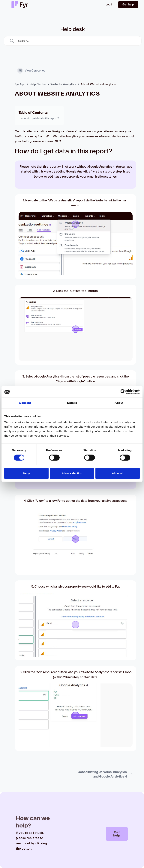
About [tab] (119, 403)
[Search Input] (77, 41)
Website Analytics (63, 84)
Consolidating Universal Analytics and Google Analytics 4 (105, 774)
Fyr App (20, 84)
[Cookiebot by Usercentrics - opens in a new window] (123, 392)
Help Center (38, 84)
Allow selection (72, 473)
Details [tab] (72, 403)
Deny (26, 473)
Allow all (118, 473)
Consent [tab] (25, 403)
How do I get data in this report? (40, 118)
